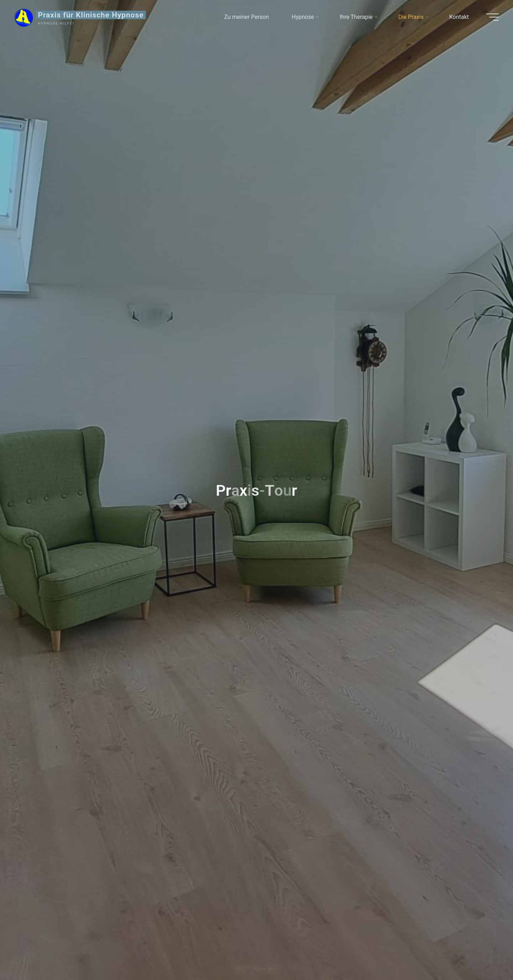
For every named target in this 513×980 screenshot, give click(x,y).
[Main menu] (492, 17)
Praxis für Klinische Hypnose (91, 15)
